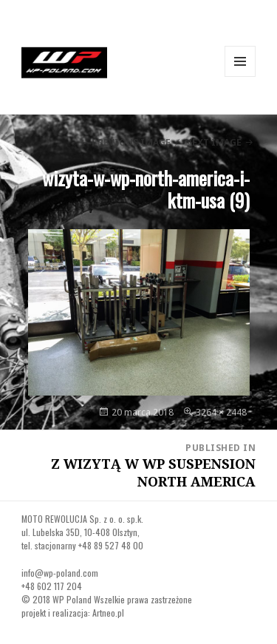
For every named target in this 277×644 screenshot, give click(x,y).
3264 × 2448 (221, 412)
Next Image (213, 142)
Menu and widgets (240, 77)
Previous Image (131, 142)
